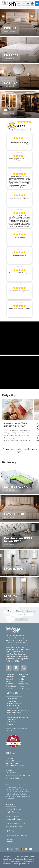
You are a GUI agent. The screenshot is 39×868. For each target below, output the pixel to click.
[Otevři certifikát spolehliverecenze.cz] (24, 122)
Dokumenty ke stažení (15, 715)
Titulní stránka (11, 674)
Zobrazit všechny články (24, 683)
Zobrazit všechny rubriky (24, 687)
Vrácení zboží (12, 719)
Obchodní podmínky (14, 713)
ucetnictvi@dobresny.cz (14, 819)
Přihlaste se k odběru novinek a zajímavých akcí (21, 611)
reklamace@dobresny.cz (14, 826)
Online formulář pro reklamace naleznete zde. (16, 730)
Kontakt (10, 724)
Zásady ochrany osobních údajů (18, 717)
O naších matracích (14, 703)
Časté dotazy (12, 701)
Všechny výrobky (22, 678)
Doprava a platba (13, 708)
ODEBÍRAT (22, 619)
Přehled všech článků (12, 449)
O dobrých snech (13, 706)
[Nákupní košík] (32, 3)
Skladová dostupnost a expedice (19, 710)
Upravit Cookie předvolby (11, 687)
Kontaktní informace (9, 683)
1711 (22, 130)
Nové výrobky (23, 674)
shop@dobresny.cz (12, 812)
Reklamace (11, 722)
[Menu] (19, 3)
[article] (19, 141)
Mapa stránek (11, 677)
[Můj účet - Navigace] (28, 3)
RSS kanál (9, 679)
